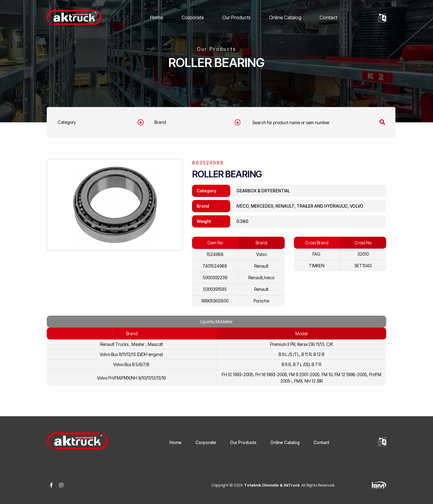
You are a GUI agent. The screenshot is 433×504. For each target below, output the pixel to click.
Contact (328, 17)
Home (157, 17)
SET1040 (363, 266)
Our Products (237, 17)
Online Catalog (285, 17)
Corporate (193, 17)
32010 (363, 254)
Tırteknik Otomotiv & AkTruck (272, 485)
